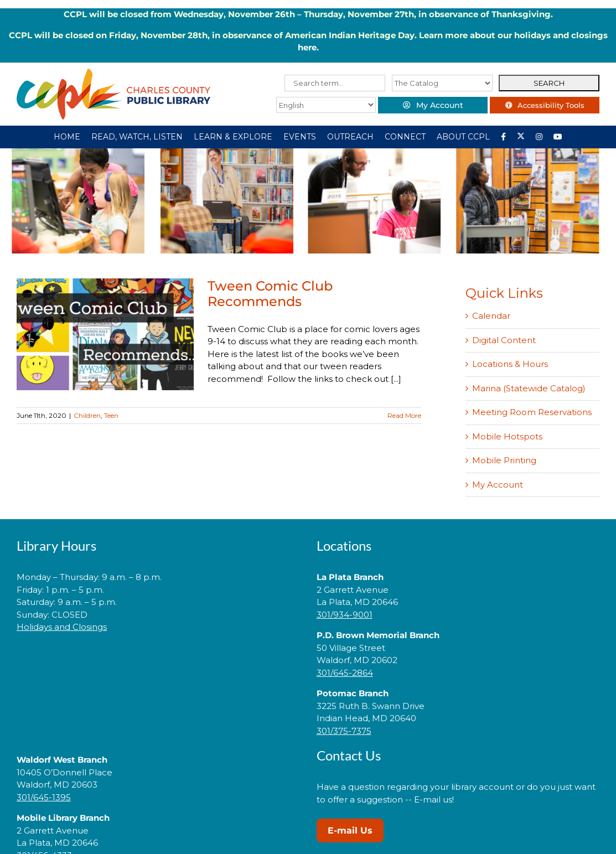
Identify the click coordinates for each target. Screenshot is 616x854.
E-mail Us (350, 830)
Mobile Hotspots (507, 436)
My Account (498, 485)
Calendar (491, 316)
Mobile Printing (504, 460)
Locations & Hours (510, 364)
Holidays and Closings (62, 627)
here (307, 47)
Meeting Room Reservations (532, 412)
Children (87, 415)
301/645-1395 (44, 797)
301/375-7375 (344, 731)
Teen (111, 415)
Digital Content (504, 340)
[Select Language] (324, 105)
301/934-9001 (345, 615)
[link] (158, 662)
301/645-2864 (345, 673)
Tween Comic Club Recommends (270, 294)
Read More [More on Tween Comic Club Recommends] (404, 415)
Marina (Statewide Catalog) (529, 388)
